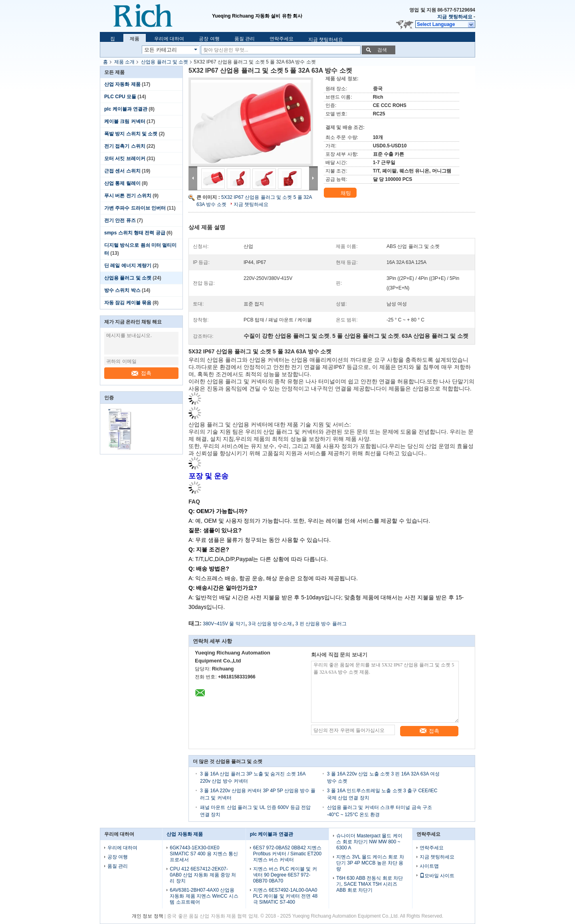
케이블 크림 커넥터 (125, 121)
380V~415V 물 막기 (224, 624)
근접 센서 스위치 (122, 171)
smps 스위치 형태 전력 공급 (135, 233)
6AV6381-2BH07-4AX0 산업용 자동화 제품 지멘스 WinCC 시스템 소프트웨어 (204, 896)
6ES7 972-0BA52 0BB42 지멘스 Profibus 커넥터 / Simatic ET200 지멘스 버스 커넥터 (287, 854)
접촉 (141, 373)
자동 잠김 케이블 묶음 (128, 303)
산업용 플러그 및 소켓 (165, 62)
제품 (135, 39)
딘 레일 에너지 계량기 (128, 266)
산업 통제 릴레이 (122, 183)
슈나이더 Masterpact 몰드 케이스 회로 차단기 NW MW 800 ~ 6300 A (369, 842)
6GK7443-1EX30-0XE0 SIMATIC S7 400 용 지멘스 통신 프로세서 (204, 854)
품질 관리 (245, 39)
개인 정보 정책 (148, 916)
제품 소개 (124, 62)
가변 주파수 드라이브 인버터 (135, 208)
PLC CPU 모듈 (120, 97)
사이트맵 (429, 866)
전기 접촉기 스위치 (125, 146)
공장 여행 (209, 39)
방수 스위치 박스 (122, 290)
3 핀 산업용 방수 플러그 (321, 624)
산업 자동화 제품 (122, 84)
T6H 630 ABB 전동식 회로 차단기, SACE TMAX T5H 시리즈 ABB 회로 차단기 (370, 884)
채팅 (341, 193)
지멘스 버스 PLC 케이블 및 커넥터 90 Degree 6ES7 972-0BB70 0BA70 (285, 875)
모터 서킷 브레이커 (125, 159)
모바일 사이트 (437, 876)
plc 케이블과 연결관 (126, 109)
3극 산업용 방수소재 (270, 624)
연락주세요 (282, 39)
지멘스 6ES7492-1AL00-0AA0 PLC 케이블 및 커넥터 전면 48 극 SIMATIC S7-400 (285, 896)
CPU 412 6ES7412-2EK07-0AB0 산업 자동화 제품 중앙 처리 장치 (203, 875)
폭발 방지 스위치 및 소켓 (131, 134)
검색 (382, 50)
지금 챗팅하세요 (455, 17)
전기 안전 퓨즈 (120, 220)
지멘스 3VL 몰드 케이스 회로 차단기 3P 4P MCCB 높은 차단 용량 (370, 863)
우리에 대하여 (169, 39)
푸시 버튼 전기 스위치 (128, 196)
